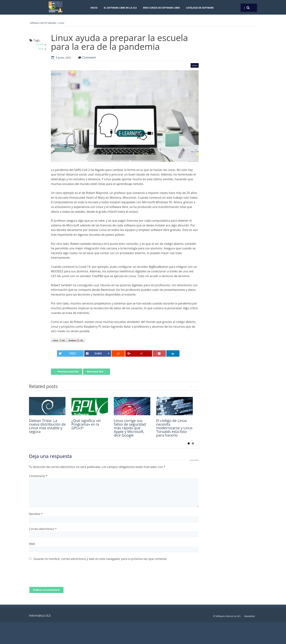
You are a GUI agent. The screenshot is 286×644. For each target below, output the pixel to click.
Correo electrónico (43, 529)
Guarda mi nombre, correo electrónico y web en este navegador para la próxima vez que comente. (100, 559)
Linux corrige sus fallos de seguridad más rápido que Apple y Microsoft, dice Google (130, 428)
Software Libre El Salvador (43, 23)
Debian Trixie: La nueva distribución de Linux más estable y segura (47, 426)
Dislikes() (76, 340)
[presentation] (57, 576)
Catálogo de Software (200, 8)
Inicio (94, 8)
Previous (190, 386)
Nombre (36, 514)
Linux (61, 23)
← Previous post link (67, 371)
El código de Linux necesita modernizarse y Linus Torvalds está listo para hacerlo (174, 428)
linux (41, 49)
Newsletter (250, 616)
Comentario (38, 476)
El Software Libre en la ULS (120, 8)
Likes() (59, 340)
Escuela (40, 44)
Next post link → (96, 371)
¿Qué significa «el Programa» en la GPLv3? (86, 424)
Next (196, 386)
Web (32, 544)
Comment (89, 57)
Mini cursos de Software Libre (161, 8)
